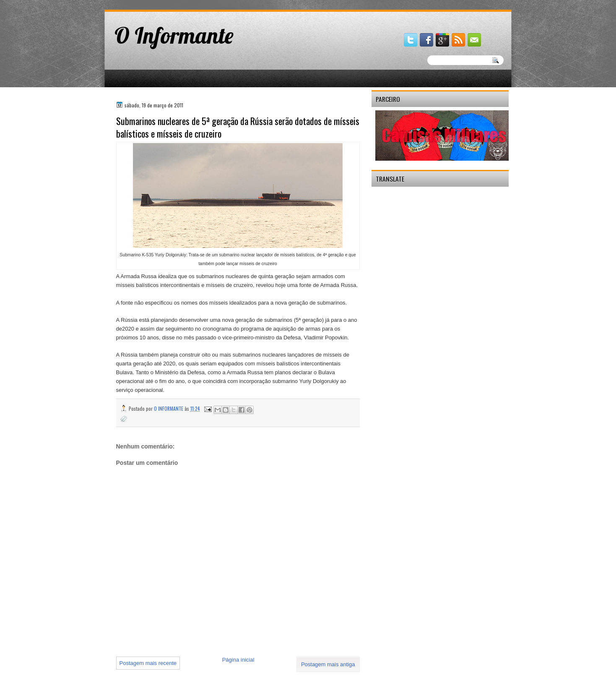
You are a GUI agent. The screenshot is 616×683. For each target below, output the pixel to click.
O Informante (174, 35)
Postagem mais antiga (328, 664)
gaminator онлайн (144, 4)
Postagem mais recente (148, 663)
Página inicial (238, 660)
